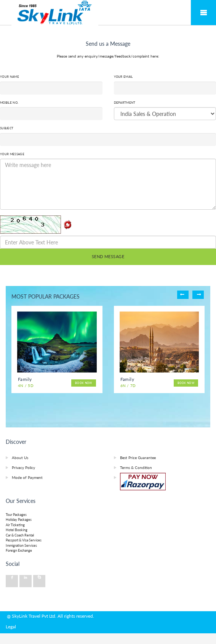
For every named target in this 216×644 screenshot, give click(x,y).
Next (198, 295)
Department (125, 103)
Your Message (12, 154)
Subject (7, 128)
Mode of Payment (27, 477)
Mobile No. (9, 103)
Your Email (123, 77)
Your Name (10, 77)
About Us (20, 458)
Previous (183, 295)
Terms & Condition (136, 467)
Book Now (81, 383)
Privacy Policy (23, 467)
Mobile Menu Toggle (203, 13)
